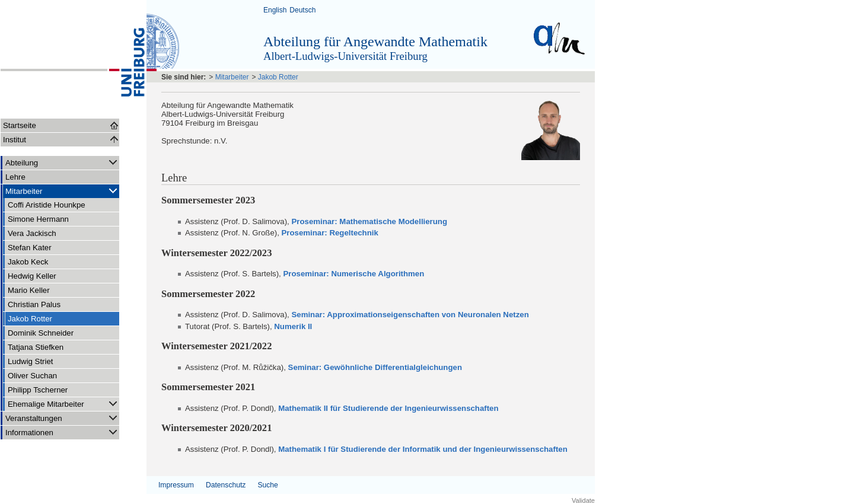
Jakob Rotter (30, 319)
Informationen (62, 432)
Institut (15, 140)
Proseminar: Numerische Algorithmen (353, 274)
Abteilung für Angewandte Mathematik (375, 42)
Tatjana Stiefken (36, 347)
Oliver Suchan (32, 376)
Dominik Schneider (41, 333)
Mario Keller (29, 290)
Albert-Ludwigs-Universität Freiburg (345, 56)
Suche (267, 485)
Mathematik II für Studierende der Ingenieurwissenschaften (388, 408)
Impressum (176, 485)
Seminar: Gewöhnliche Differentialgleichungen (375, 367)
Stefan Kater (30, 248)
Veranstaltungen (62, 418)
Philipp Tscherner (38, 390)
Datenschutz (226, 485)
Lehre (15, 177)
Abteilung (62, 162)
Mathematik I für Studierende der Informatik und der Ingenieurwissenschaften (423, 449)
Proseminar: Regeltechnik (330, 233)
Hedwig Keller (32, 276)
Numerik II (293, 326)
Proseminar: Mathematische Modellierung (369, 221)
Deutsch (302, 10)
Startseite (20, 125)
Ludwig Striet (31, 361)
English (275, 10)
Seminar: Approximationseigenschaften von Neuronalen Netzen (410, 315)
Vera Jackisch (32, 233)
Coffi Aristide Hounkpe (47, 205)
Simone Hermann (38, 219)
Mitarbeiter (62, 191)
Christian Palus (34, 304)
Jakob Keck (28, 262)
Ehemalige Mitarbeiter (63, 403)
